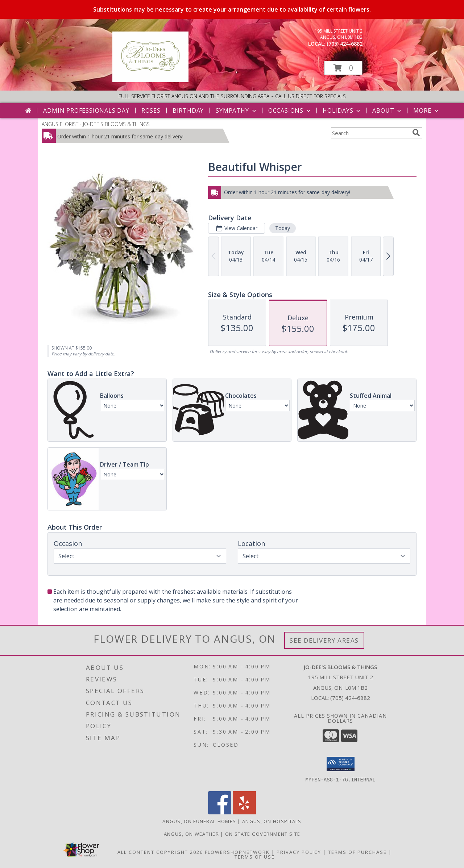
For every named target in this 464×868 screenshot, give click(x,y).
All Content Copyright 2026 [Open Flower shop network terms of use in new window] (160, 852)
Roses (151, 110)
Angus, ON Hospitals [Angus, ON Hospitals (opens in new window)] (272, 821)
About (388, 110)
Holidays (342, 110)
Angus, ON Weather (191, 834)
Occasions (290, 110)
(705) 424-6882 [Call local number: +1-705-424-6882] (345, 44)
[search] (416, 133)
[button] (343, 68)
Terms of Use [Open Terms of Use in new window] (255, 857)
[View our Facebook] (220, 812)
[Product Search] (370, 133)
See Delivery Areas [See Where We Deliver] (324, 640)
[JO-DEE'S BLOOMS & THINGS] (150, 80)
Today (283, 228)
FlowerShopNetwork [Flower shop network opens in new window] (237, 852)
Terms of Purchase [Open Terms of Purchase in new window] (357, 852)
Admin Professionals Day (86, 110)
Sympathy (237, 110)
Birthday (188, 110)
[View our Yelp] (244, 812)
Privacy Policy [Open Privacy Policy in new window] (299, 852)
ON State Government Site (263, 834)
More (426, 110)
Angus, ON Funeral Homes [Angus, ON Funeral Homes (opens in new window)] (199, 821)
